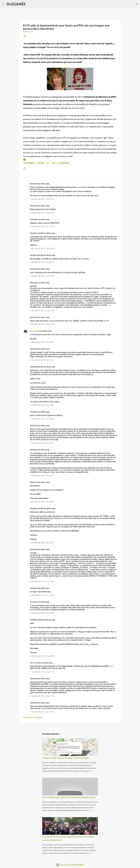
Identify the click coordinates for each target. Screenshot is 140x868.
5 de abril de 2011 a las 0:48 (42, 405)
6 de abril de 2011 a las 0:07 (42, 475)
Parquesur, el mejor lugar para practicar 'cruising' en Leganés (66, 758)
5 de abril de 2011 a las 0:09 (42, 342)
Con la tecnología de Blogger (70, 865)
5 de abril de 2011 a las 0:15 (42, 360)
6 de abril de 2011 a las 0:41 (42, 543)
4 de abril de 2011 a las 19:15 (42, 199)
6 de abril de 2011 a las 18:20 (42, 595)
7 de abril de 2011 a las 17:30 (42, 696)
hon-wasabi (35, 331)
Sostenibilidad (64, 163)
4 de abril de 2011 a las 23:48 (42, 324)
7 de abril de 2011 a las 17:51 (42, 712)
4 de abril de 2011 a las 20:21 (42, 262)
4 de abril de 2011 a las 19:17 (42, 213)
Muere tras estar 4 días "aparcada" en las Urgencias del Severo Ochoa (69, 797)
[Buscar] (29, 4)
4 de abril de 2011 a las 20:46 (42, 276)
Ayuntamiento (29, 163)
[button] (24, 36)
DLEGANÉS (16, 4)
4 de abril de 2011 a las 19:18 (42, 226)
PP (48, 163)
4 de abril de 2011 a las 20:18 (42, 248)
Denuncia (41, 163)
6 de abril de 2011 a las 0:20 (42, 502)
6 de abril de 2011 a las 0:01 (42, 443)
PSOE (53, 163)
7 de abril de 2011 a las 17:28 (42, 672)
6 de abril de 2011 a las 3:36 (42, 581)
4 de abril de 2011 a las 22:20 (42, 311)
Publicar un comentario (33, 717)
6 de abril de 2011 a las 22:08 (42, 656)
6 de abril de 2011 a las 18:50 (42, 613)
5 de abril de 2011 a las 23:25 (42, 419)
